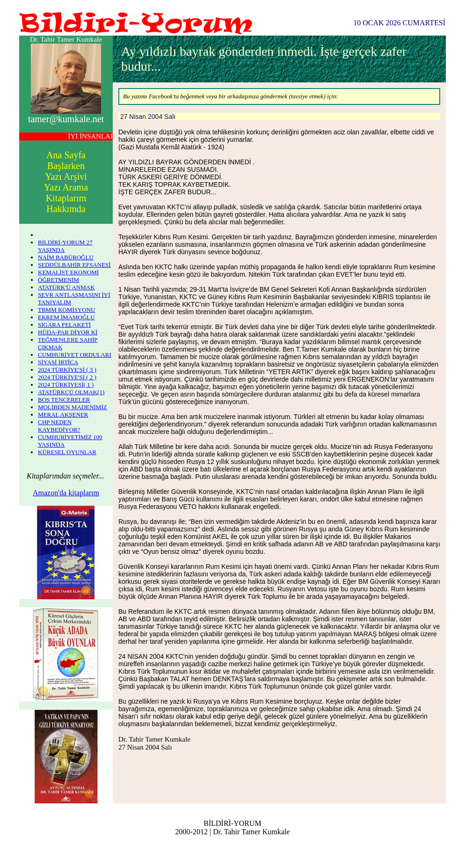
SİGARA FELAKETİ (64, 325)
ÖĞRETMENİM (58, 280)
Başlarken (66, 166)
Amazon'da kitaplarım (66, 493)
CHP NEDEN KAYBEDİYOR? (59, 426)
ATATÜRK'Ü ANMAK (66, 287)
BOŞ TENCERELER (64, 400)
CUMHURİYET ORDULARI (75, 355)
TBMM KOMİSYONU (66, 310)
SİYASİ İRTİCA (58, 362)
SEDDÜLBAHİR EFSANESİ (74, 265)
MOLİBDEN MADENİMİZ (73, 407)
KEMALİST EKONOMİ (68, 272)
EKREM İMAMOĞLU (66, 317)
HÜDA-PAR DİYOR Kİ (68, 332)
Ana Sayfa (66, 155)
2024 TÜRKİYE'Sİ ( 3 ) (67, 370)
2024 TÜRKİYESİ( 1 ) (66, 385)
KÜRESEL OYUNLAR (67, 452)
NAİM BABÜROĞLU (66, 257)
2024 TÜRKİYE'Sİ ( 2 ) (67, 377)
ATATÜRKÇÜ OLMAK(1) (71, 392)
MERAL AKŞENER (63, 415)
